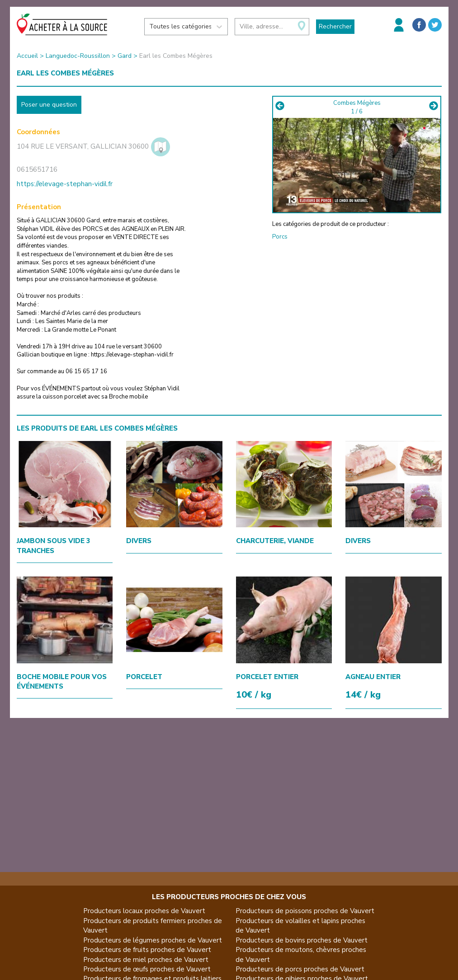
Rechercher (335, 26)
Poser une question (49, 105)
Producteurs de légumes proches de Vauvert (153, 940)
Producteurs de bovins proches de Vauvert (302, 940)
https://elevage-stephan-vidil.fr (65, 184)
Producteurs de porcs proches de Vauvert (300, 969)
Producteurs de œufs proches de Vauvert (147, 969)
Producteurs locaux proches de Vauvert (144, 911)
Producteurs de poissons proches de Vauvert (305, 911)
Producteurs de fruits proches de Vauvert (147, 950)
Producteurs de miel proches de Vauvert (146, 960)
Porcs (280, 237)
